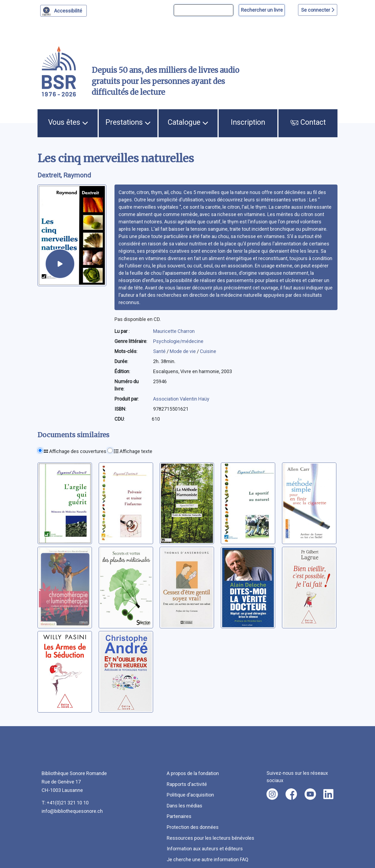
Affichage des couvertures (75, 451)
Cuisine (208, 351)
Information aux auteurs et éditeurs (205, 849)
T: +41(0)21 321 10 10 (65, 803)
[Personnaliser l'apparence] (63, 11)
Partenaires (179, 816)
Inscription (248, 122)
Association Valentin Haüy (181, 399)
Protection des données (193, 827)
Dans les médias (185, 806)
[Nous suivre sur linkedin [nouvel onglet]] (328, 794)
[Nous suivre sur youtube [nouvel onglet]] (310, 794)
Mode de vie (183, 351)
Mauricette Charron (174, 331)
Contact (308, 122)
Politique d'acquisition (190, 795)
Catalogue (188, 122)
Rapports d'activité (187, 784)
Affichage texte (133, 451)
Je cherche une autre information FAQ (207, 859)
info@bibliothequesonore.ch (72, 811)
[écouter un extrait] (60, 264)
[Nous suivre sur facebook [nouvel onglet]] (291, 794)
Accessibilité (69, 10)
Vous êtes (68, 122)
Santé (160, 351)
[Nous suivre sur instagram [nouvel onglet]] (272, 794)
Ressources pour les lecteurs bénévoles (210, 838)
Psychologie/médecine (178, 341)
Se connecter (318, 10)
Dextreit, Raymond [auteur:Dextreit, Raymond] (64, 175)
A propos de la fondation (193, 773)
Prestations (128, 122)
